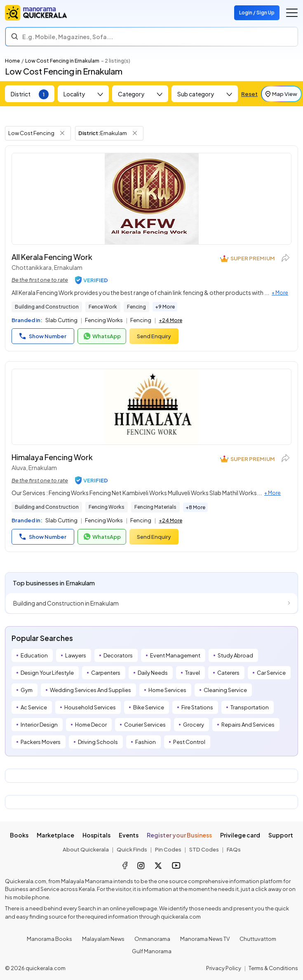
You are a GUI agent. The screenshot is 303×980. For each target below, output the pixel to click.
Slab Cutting (61, 320)
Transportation (250, 707)
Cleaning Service (225, 690)
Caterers (228, 673)
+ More (280, 293)
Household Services (90, 707)
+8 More (195, 507)
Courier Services (145, 725)
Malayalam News (103, 939)
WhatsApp (102, 336)
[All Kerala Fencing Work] (151, 199)
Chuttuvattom (258, 939)
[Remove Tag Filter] (62, 133)
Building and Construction (47, 307)
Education (34, 655)
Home (12, 61)
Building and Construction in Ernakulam (66, 603)
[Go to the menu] (292, 13)
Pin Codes (168, 849)
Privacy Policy (224, 968)
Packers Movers (41, 742)
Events (129, 835)
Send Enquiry (154, 336)
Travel (193, 673)
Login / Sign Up (257, 13)
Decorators (118, 655)
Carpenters (106, 673)
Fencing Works (104, 320)
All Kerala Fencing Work (52, 257)
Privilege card (240, 835)
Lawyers (76, 655)
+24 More (170, 320)
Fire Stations (197, 707)
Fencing (136, 307)
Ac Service (34, 707)
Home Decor (91, 725)
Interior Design (39, 725)
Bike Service (149, 707)
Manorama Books (49, 939)
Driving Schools (98, 742)
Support (281, 835)
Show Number (43, 336)
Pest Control (189, 742)
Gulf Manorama (152, 951)
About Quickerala (86, 849)
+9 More (165, 307)
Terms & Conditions (273, 968)
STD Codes (204, 849)
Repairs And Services (248, 725)
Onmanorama (152, 939)
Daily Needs (153, 673)
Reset (249, 94)
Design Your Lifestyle (47, 673)
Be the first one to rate (40, 280)
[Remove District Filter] (135, 133)
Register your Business (179, 835)
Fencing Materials (155, 507)
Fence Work (103, 307)
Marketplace (55, 835)
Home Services (167, 690)
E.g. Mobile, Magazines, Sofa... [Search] (68, 37)
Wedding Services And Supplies (90, 690)
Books (19, 835)
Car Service (271, 673)
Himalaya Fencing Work (52, 457)
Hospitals (96, 835)
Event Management (175, 655)
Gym (27, 690)
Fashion (146, 742)
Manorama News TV (205, 939)
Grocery (194, 725)
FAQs (234, 849)
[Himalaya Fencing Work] (151, 407)
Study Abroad (235, 655)
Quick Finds (132, 849)
